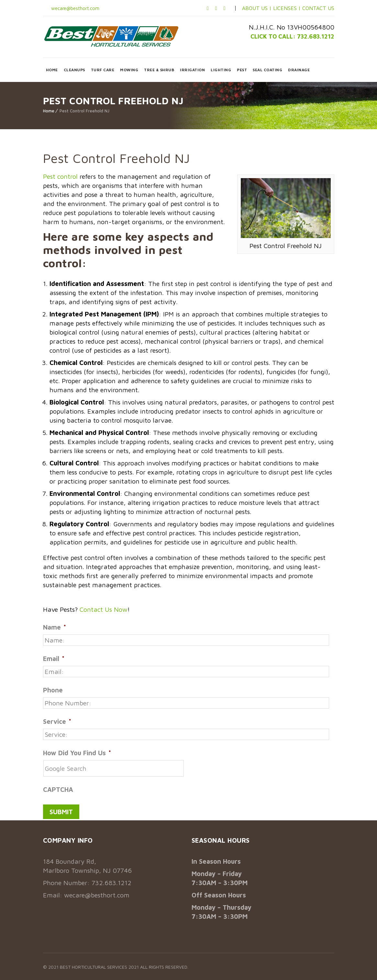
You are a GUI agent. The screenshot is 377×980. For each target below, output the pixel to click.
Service (57, 721)
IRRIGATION (192, 70)
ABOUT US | (257, 8)
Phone (53, 690)
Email (54, 659)
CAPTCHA (58, 789)
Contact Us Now (104, 609)
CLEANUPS (74, 70)
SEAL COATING (267, 70)
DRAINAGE (299, 70)
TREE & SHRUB (159, 70)
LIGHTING (221, 70)
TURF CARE (103, 70)
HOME (52, 70)
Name (55, 627)
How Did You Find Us (77, 753)
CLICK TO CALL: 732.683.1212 (289, 36)
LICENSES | (288, 8)
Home (49, 111)
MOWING (129, 70)
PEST (242, 70)
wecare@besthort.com (77, 8)
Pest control (60, 176)
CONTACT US (318, 8)
